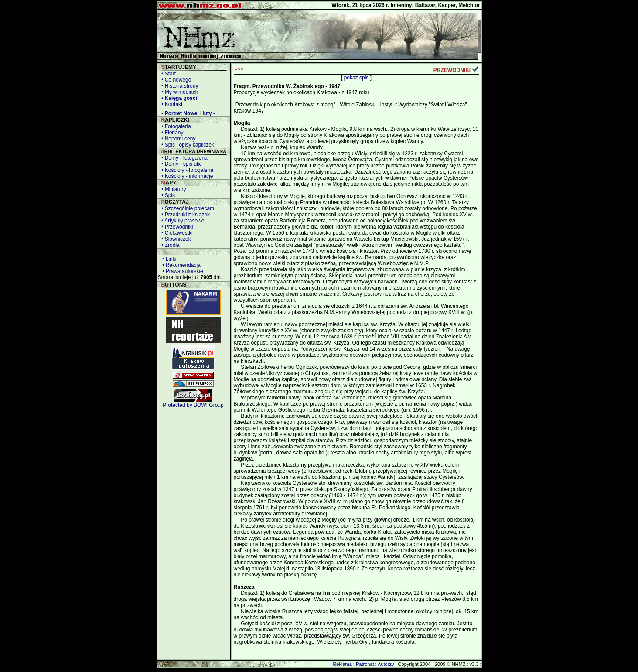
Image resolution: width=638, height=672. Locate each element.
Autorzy (386, 664)
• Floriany (171, 133)
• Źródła (169, 245)
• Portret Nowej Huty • (187, 113)
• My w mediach (179, 92)
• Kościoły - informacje (186, 176)
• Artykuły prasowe (182, 221)
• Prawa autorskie (181, 271)
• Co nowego (175, 80)
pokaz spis (357, 78)
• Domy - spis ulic (180, 164)
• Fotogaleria (175, 126)
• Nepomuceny (177, 139)
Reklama (342, 664)
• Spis (167, 195)
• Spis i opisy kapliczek (187, 145)
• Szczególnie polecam (187, 208)
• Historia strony (179, 86)
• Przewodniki (176, 227)
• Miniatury (172, 189)
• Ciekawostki (176, 233)
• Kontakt (171, 104)
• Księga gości (178, 98)
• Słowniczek (175, 239)
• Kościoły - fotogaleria (186, 170)
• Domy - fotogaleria (183, 158)
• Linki (168, 259)
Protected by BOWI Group (193, 405)
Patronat (365, 664)
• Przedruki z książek (184, 215)
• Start (167, 74)
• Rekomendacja (180, 265)
